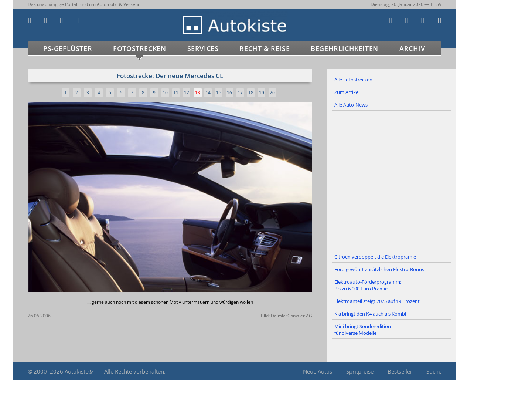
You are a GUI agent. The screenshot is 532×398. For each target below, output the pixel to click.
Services (203, 48)
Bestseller (400, 371)
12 (187, 93)
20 (272, 93)
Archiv (412, 48)
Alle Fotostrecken (353, 80)
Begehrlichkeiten (345, 48)
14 (208, 93)
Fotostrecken (139, 48)
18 (251, 93)
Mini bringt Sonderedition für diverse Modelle (363, 330)
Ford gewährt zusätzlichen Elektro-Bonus (379, 269)
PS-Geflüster (68, 48)
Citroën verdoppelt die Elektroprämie (375, 257)
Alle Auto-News (351, 105)
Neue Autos (318, 371)
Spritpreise (360, 371)
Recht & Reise (265, 48)
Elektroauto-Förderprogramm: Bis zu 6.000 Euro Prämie (368, 285)
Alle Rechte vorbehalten (134, 371)
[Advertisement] (392, 181)
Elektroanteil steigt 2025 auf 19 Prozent (377, 301)
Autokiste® (79, 371)
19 (262, 93)
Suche (434, 371)
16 (229, 93)
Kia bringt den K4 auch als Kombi (370, 314)
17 (240, 93)
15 (219, 93)
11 (176, 93)
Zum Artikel (347, 92)
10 (165, 93)
